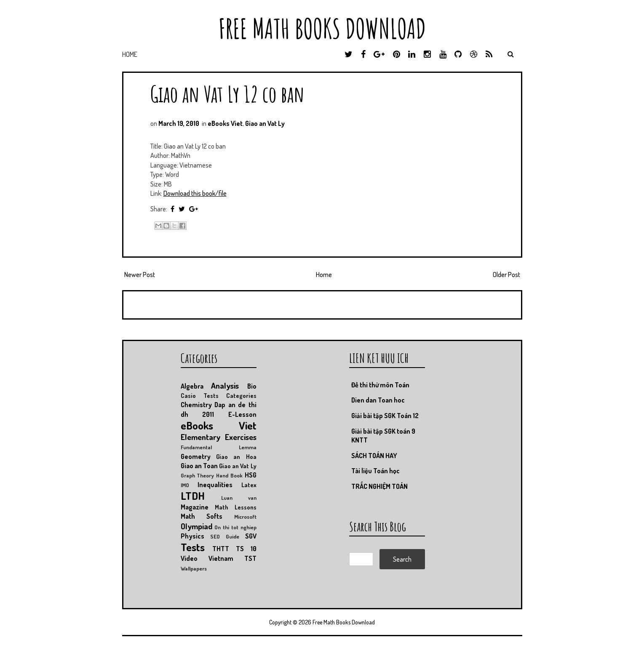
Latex (249, 485)
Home (130, 54)
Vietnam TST (232, 558)
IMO (185, 485)
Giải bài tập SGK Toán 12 (385, 416)
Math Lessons (236, 507)
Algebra (192, 386)
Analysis (225, 385)
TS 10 (246, 549)
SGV (251, 536)
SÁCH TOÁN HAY (374, 456)
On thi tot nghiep (235, 527)
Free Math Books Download (322, 28)
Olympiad (196, 526)
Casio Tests (200, 395)
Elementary (200, 437)
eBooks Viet (225, 123)
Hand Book (229, 475)
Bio (252, 386)
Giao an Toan (199, 466)
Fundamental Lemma (219, 447)
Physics (192, 536)
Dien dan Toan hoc (378, 400)
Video (189, 558)
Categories (241, 395)
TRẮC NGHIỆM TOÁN (379, 486)
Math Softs (202, 516)
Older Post (506, 275)
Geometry (196, 456)
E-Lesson (242, 414)
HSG (251, 475)
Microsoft (245, 517)
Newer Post (140, 275)
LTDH (193, 496)
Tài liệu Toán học (375, 471)
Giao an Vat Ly (265, 123)
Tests (193, 547)
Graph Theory (198, 475)
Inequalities (215, 485)
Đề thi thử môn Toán (380, 385)
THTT (221, 549)
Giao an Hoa (236, 456)
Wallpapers (194, 568)
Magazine (195, 507)
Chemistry (196, 405)
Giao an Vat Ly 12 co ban (227, 94)
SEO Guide (225, 536)
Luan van (239, 498)
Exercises (241, 437)
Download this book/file (195, 193)
